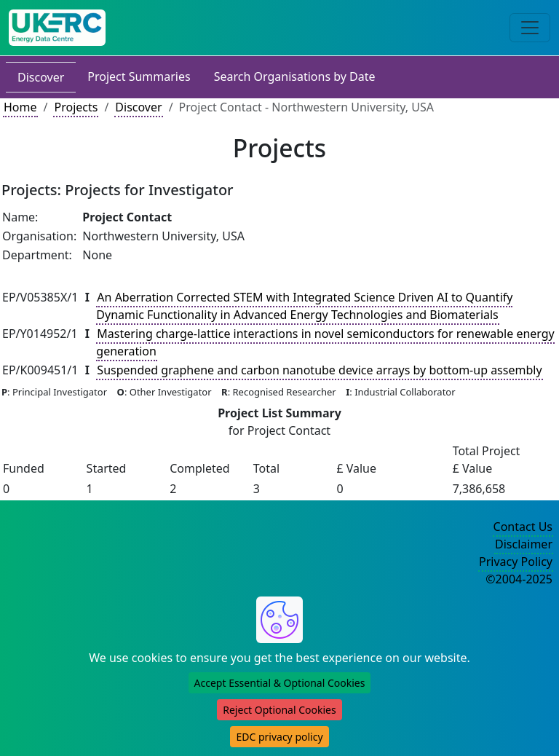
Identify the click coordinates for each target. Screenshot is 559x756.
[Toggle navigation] (530, 28)
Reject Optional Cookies (279, 710)
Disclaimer (524, 544)
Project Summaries (139, 76)
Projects (76, 107)
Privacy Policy (516, 562)
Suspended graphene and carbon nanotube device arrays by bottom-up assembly (319, 370)
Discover (41, 77)
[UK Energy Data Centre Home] (57, 28)
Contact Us (523, 527)
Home (20, 107)
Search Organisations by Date (295, 76)
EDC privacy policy (279, 737)
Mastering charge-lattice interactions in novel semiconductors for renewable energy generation (325, 342)
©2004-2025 (519, 579)
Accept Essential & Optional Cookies (280, 683)
